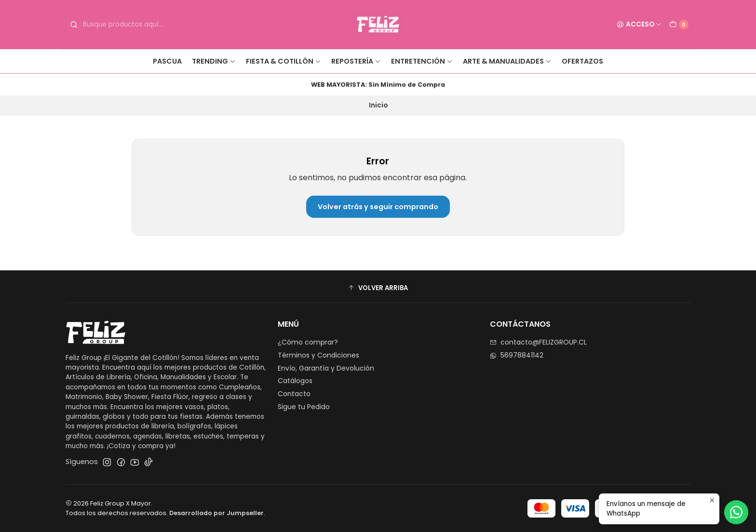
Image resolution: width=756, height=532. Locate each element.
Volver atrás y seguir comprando (378, 207)
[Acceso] (639, 25)
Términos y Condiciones (318, 355)
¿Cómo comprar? (308, 342)
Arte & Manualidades (507, 61)
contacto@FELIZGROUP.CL (538, 342)
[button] (378, 288)
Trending (214, 61)
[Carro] (679, 25)
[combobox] (141, 25)
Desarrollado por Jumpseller (216, 513)
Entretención (422, 61)
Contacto (294, 394)
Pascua (167, 61)
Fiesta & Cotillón (283, 61)
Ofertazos (582, 61)
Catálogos (295, 381)
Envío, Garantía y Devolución (326, 368)
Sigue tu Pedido (304, 407)
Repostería (356, 61)
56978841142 (517, 355)
